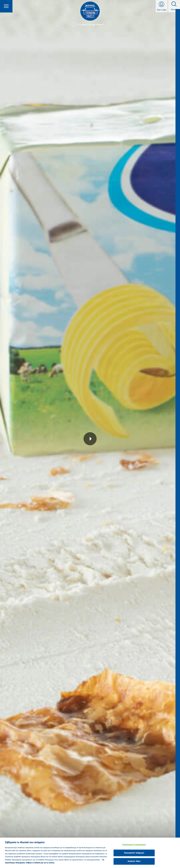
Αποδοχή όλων (134, 861)
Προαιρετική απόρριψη (134, 853)
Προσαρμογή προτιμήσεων (134, 845)
